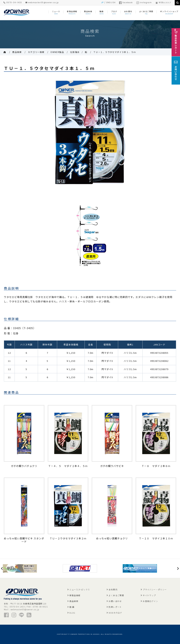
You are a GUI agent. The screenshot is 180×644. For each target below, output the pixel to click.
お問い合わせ (115, 601)
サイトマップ (149, 595)
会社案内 (113, 589)
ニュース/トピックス (80, 589)
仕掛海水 (75, 52)
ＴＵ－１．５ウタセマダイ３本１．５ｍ (116, 52)
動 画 (72, 607)
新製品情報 (75, 595)
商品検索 (17, 52)
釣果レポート (115, 607)
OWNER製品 (57, 52)
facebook (126, 3)
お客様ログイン (150, 601)
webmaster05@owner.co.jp (42, 3)
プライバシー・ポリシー (155, 589)
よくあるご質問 (116, 595)
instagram (144, 3)
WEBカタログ (163, 3)
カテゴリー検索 (36, 52)
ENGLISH (111, 3)
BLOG (72, 613)
